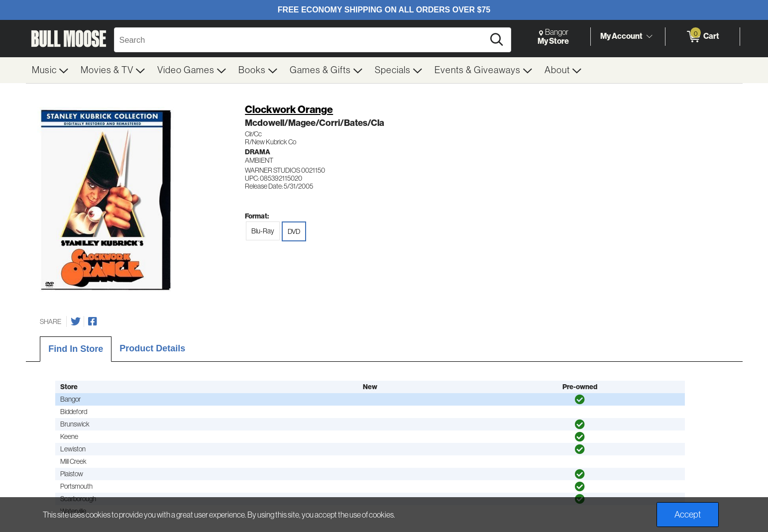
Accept (688, 515)
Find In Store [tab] (76, 349)
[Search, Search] (301, 40)
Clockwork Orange (289, 109)
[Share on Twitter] (76, 321)
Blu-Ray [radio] (263, 231)
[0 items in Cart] (703, 37)
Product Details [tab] (152, 348)
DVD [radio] (294, 231)
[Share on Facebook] (93, 321)
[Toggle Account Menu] (650, 37)
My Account (621, 36)
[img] (580, 400)
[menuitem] (50, 70)
